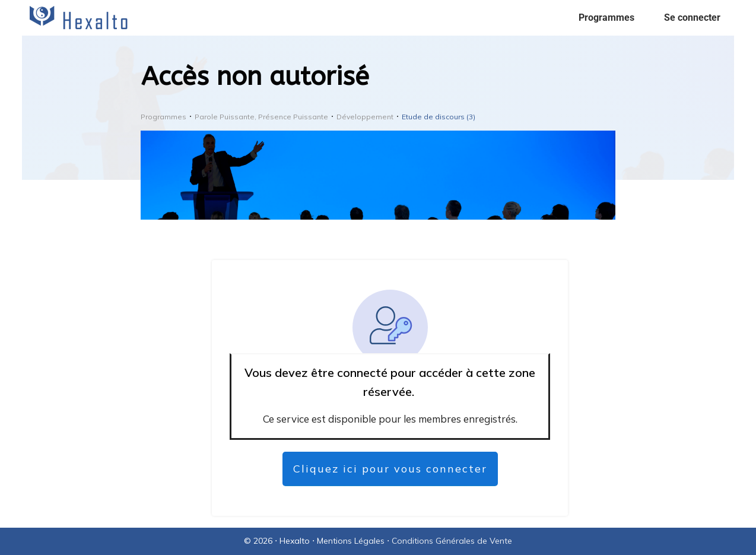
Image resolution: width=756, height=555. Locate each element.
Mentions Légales (351, 541)
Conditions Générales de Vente (452, 541)
